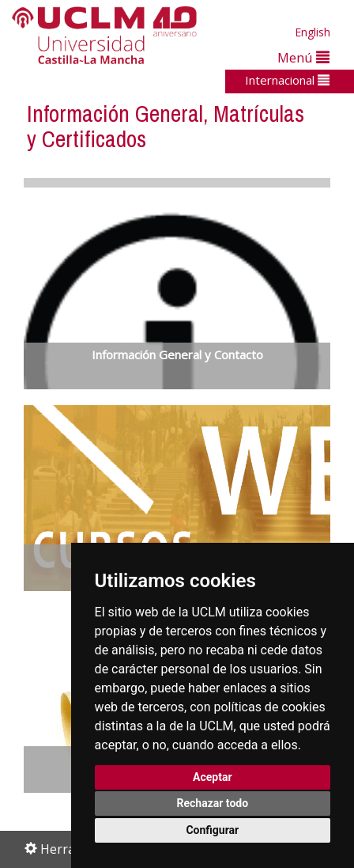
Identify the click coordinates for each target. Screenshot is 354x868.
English (313, 32)
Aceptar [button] (213, 777)
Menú (303, 57)
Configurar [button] (212, 830)
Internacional (287, 80)
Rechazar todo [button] (212, 803)
